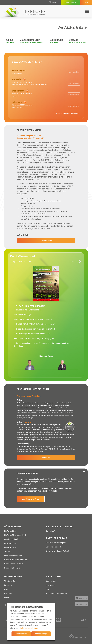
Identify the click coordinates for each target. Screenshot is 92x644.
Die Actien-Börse (10, 531)
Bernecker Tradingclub (54, 547)
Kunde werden (70, 2)
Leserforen (8, 585)
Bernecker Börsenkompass (56, 543)
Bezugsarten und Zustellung (68, 113)
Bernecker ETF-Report (12, 568)
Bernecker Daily (10, 547)
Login (86, 2)
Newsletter (8, 593)
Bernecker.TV (51, 531)
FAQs (6, 589)
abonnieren (46, 457)
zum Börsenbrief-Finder (31, 499)
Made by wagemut (81, 637)
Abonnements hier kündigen (56, 593)
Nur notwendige (41, 634)
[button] (30, 82)
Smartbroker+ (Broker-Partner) (57, 551)
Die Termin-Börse (11, 543)
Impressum (50, 585)
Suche (53, 2)
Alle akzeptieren (21, 634)
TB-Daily (7, 552)
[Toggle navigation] (87, 11)
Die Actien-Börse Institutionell (15, 535)
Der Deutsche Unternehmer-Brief (16, 560)
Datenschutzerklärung (29, 628)
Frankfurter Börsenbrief (13, 556)
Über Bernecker (10, 581)
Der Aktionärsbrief (11, 539)
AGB (48, 589)
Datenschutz (51, 581)
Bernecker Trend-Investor (14, 564)
